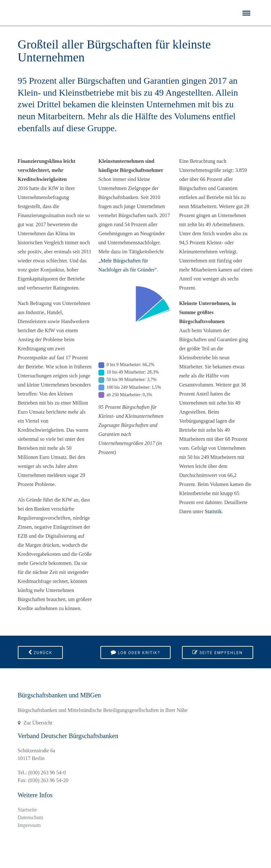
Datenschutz (31, 817)
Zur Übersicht (38, 723)
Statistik (213, 511)
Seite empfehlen (218, 652)
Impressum (29, 825)
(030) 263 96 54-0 (47, 773)
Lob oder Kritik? (135, 652)
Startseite (28, 810)
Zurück (40, 652)
